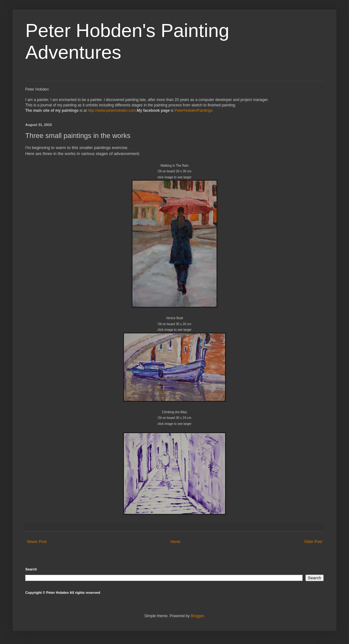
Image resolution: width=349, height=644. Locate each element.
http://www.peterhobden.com (112, 110)
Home (175, 542)
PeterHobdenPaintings (193, 110)
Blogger (197, 616)
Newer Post (37, 542)
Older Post (313, 542)
